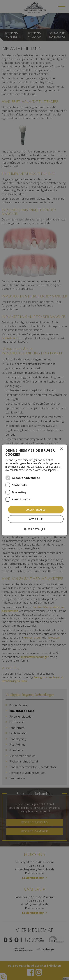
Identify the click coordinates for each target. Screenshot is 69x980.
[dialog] (34, 490)
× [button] (61, 449)
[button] (34, 529)
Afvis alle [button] (36, 519)
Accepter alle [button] (36, 509)
